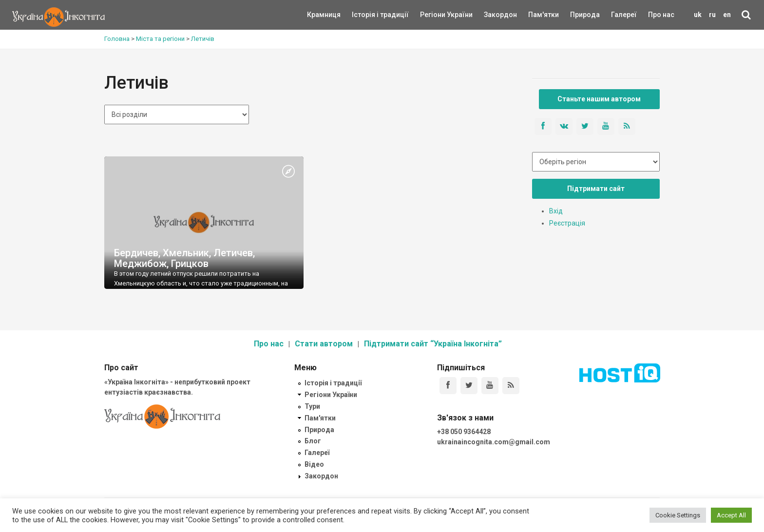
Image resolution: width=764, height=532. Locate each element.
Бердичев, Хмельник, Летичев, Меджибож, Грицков (184, 258)
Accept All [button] (731, 515)
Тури (312, 406)
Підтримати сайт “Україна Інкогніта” (433, 344)
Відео (314, 464)
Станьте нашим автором (599, 99)
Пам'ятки (536, 15)
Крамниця (324, 15)
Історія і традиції (366, 15)
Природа (578, 15)
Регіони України (433, 15)
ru (712, 15)
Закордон (492, 15)
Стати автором (324, 344)
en (727, 15)
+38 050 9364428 (464, 432)
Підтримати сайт (596, 189)
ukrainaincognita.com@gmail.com (494, 442)
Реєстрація (567, 223)
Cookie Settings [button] (678, 515)
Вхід (556, 211)
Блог (313, 441)
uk (698, 15)
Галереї (624, 15)
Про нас (661, 15)
